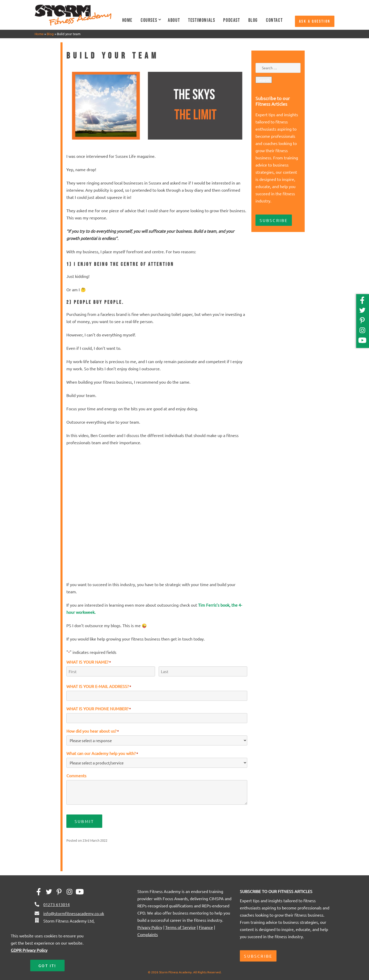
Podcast (232, 20)
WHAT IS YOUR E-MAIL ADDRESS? (99, 686)
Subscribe (274, 220)
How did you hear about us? (93, 731)
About (174, 20)
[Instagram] (363, 332)
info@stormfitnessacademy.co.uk (74, 913)
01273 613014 (57, 904)
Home (127, 20)
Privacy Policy (150, 927)
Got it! (47, 966)
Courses (149, 20)
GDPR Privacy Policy (29, 950)
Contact (274, 20)
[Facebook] (363, 302)
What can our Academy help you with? (102, 753)
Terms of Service (181, 927)
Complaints (148, 934)
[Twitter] (363, 312)
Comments (76, 775)
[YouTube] (362, 342)
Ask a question (315, 21)
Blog (253, 20)
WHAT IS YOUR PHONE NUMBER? (99, 709)
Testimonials (202, 20)
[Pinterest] (363, 322)
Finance (206, 927)
